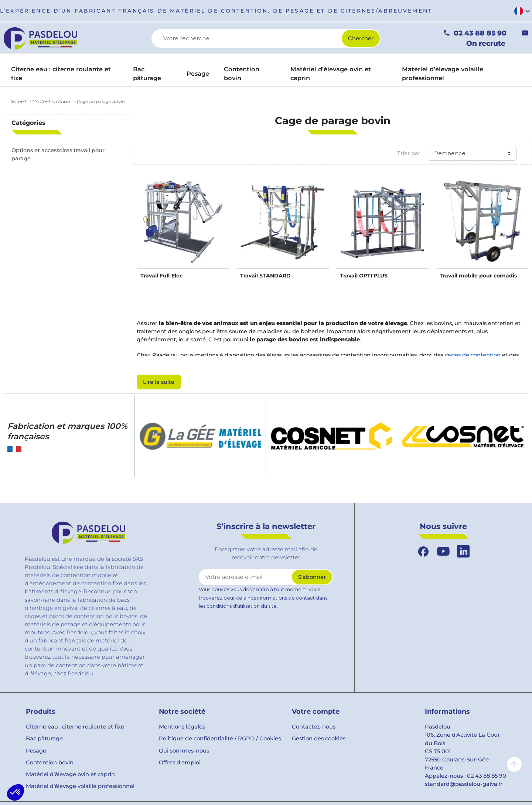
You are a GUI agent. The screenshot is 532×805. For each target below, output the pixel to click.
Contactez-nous (314, 727)
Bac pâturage (44, 739)
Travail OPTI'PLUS (364, 276)
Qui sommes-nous (184, 751)
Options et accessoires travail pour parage (58, 154)
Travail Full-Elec (161, 276)
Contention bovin (51, 101)
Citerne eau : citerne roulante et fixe (75, 727)
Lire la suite (159, 382)
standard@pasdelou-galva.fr (464, 784)
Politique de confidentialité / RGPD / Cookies (220, 739)
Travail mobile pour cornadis (478, 276)
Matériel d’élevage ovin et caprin (70, 774)
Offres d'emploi (180, 763)
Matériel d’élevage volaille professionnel (80, 786)
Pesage (36, 751)
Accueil (18, 101)
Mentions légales (182, 727)
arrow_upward (514, 764)
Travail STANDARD (265, 276)
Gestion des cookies (319, 739)
